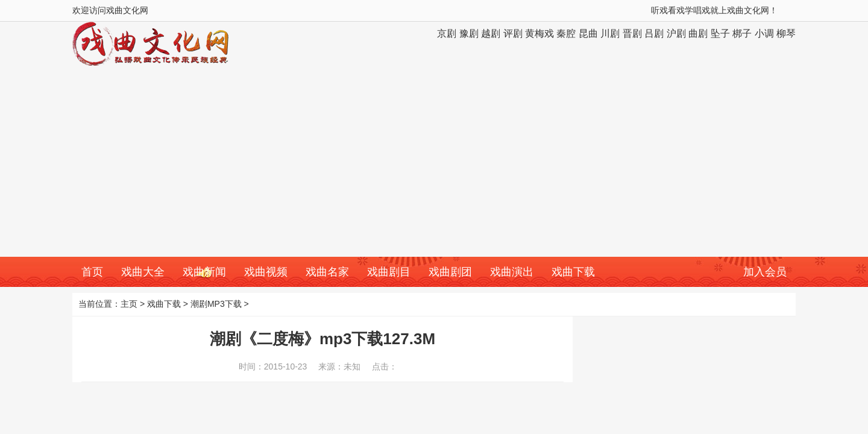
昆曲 (588, 33)
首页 (92, 272)
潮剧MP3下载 (216, 304)
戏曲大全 (143, 272)
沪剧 (676, 33)
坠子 (720, 33)
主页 (129, 304)
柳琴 (786, 33)
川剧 (610, 33)
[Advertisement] (434, 166)
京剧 (447, 33)
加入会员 (765, 272)
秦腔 (566, 33)
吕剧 (654, 33)
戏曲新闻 (204, 272)
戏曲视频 (266, 272)
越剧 (491, 33)
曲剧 (698, 33)
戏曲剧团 (450, 272)
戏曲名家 (327, 272)
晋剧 (632, 33)
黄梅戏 (539, 33)
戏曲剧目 (389, 272)
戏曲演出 (512, 272)
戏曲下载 (573, 272)
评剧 (513, 33)
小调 (764, 33)
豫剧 (469, 33)
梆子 (742, 33)
